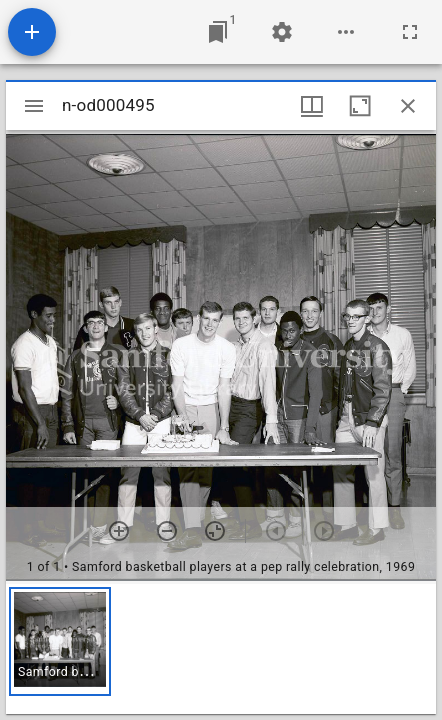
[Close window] (408, 106)
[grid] (221, 649)
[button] (60, 641)
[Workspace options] (346, 32)
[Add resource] (32, 32)
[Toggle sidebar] (34, 106)
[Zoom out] (167, 531)
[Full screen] (410, 32)
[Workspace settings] (282, 32)
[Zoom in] (119, 531)
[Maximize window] (360, 106)
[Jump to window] (218, 32)
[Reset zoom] (215, 531)
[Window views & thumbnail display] (312, 106)
